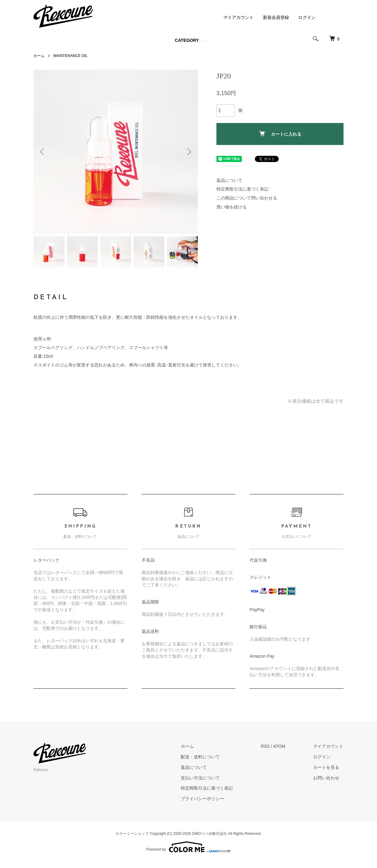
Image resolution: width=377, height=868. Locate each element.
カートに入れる (280, 134)
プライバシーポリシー (202, 799)
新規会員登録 (276, 17)
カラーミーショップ (132, 834)
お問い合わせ (326, 778)
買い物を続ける (232, 207)
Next (188, 152)
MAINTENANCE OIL (70, 56)
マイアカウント (238, 17)
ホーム (39, 56)
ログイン (307, 17)
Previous (43, 152)
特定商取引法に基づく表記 (242, 189)
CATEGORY (187, 40)
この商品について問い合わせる (247, 198)
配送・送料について (200, 757)
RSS (265, 746)
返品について (229, 180)
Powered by (188, 847)
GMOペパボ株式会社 (209, 834)
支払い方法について (200, 778)
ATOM (279, 746)
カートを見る (326, 767)
